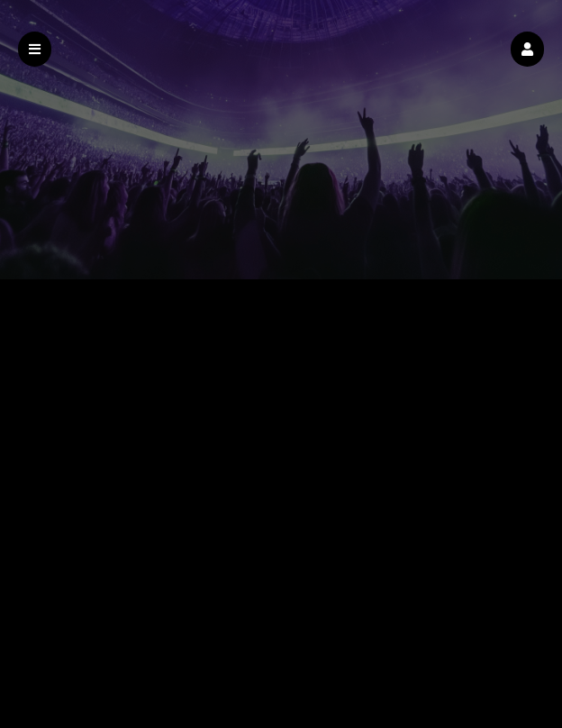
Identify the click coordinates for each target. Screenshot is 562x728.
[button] (527, 49)
